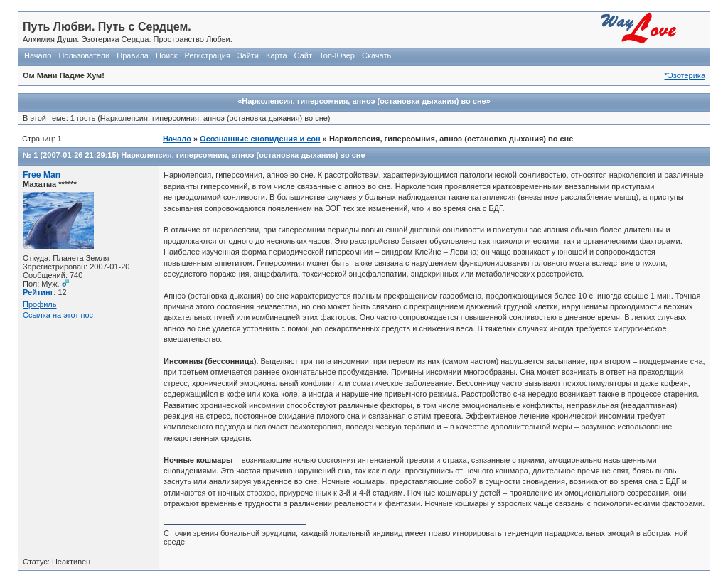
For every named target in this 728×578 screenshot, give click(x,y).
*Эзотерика (685, 75)
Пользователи (84, 55)
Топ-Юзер (337, 55)
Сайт (303, 55)
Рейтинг (38, 292)
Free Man (42, 175)
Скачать (376, 55)
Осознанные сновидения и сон (260, 139)
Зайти (248, 55)
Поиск (166, 55)
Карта (276, 55)
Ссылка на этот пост (60, 315)
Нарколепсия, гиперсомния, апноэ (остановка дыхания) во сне (243, 155)
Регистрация (208, 55)
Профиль (40, 304)
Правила (133, 55)
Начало (38, 55)
